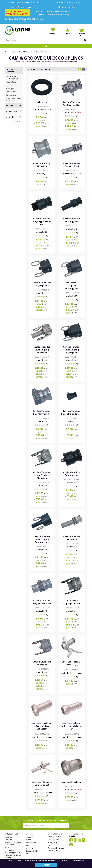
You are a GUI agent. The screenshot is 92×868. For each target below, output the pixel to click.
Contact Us (9, 840)
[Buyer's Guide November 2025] (24, 2)
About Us (8, 837)
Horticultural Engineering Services (13, 851)
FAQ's (7, 848)
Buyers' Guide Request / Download (13, 844)
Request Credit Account (32, 852)
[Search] (44, 40)
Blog (50, 845)
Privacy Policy (53, 842)
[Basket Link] (82, 32)
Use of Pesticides (55, 851)
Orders (29, 840)
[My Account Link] (68, 31)
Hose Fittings (11, 82)
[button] (42, 113)
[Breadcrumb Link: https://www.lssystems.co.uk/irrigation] (14, 52)
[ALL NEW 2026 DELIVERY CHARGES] (17, 13)
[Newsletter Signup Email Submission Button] (67, 826)
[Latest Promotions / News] (24, 7)
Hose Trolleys (11, 85)
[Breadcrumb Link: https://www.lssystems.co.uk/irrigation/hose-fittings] (24, 52)
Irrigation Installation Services (13, 856)
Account (29, 837)
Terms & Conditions (56, 840)
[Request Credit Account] (68, 2)
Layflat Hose (11, 92)
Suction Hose (11, 95)
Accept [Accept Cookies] (46, 865)
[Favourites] (53, 31)
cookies (17, 860)
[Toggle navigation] (46, 46)
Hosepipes (10, 88)
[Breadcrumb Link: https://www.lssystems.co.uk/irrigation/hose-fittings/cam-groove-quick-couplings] (41, 52)
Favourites (30, 845)
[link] (71, 840)
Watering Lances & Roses (13, 99)
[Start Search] (85, 40)
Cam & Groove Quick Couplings (12, 78)
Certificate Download (56, 848)
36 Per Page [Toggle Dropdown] (33, 69)
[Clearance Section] (68, 7)
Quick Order (31, 848)
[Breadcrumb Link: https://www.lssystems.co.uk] (7, 52)
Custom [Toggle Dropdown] (45, 69)
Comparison (31, 843)
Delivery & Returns (55, 837)
